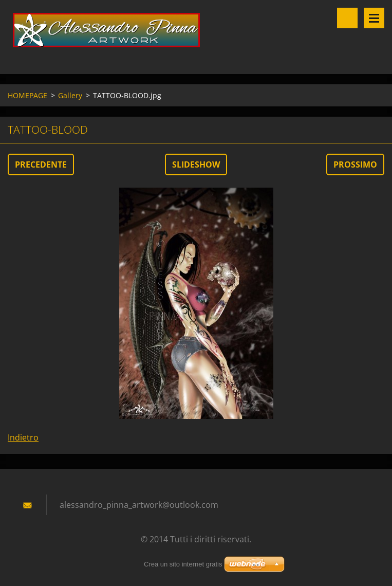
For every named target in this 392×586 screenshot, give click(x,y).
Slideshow (196, 164)
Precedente (41, 164)
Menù (374, 18)
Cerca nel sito (347, 18)
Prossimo (355, 164)
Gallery (70, 95)
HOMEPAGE (27, 95)
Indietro (23, 437)
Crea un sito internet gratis (183, 564)
